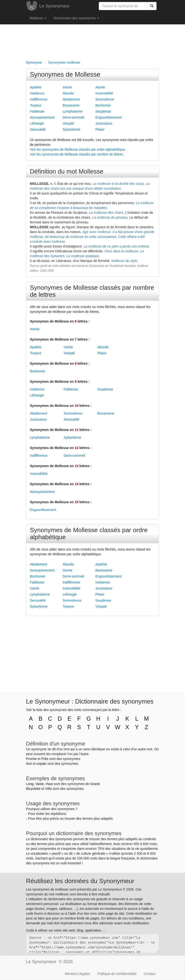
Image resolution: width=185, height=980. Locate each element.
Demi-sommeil (73, 117)
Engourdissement (109, 117)
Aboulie (68, 93)
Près (45, 759)
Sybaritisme (71, 129)
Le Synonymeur (54, 6)
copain (42, 764)
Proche (31, 759)
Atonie (100, 87)
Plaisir (100, 129)
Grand (95, 784)
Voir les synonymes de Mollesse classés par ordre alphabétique (77, 149)
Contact (150, 974)
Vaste (40, 784)
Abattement (71, 99)
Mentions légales (77, 974)
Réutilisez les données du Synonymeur (80, 881)
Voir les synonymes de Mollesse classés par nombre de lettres (76, 154)
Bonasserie (71, 105)
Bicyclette (33, 789)
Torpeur (36, 105)
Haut (49, 784)
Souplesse (103, 111)
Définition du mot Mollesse (67, 171)
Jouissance (104, 123)
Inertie (67, 87)
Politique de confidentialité (117, 974)
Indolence (37, 93)
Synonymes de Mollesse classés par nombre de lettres (92, 291)
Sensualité (38, 129)
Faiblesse (37, 111)
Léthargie (37, 123)
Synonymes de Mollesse (65, 74)
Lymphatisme (73, 111)
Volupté (68, 123)
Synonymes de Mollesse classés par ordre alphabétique (89, 534)
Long (30, 784)
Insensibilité (104, 93)
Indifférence (39, 99)
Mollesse (38, 18)
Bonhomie (103, 105)
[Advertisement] (92, 41)
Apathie (36, 87)
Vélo (48, 789)
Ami (29, 764)
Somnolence (105, 99)
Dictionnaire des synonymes (76, 18)
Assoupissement (42, 117)
